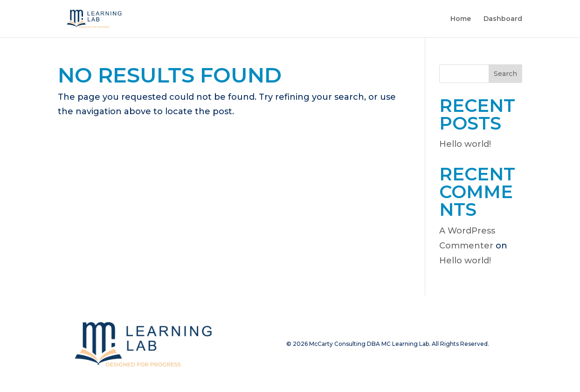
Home (461, 19)
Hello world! (465, 144)
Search (505, 74)
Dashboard (503, 19)
